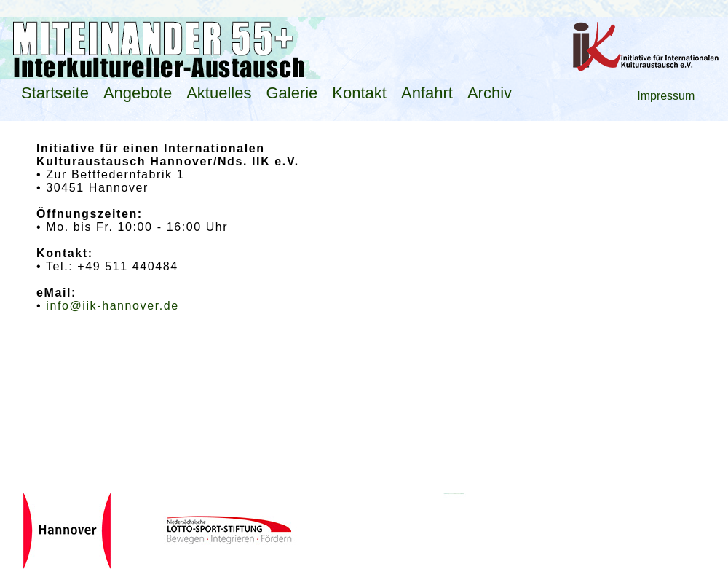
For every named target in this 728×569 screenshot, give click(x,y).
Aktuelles (219, 93)
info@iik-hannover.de (112, 306)
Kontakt (359, 93)
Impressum (666, 96)
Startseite (55, 93)
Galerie (292, 93)
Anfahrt (427, 93)
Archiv (490, 93)
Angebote (138, 93)
